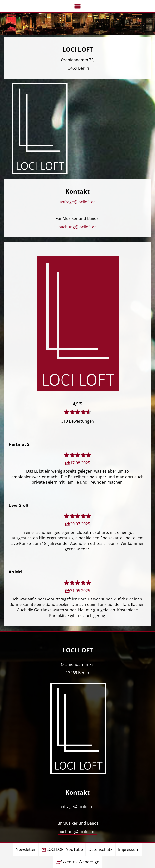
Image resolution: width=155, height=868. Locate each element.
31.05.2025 (80, 591)
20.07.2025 (80, 524)
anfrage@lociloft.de (78, 202)
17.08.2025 (80, 463)
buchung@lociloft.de (77, 227)
